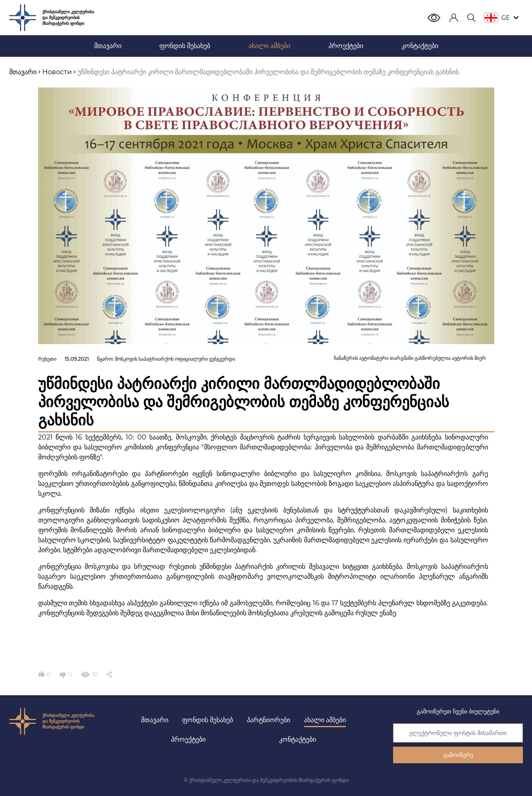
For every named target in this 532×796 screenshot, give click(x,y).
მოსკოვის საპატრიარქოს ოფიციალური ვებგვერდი (175, 359)
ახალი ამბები (325, 720)
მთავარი (155, 720)
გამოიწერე (458, 755)
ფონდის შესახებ (208, 720)
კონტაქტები (298, 739)
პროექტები (188, 739)
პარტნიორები (268, 720)
